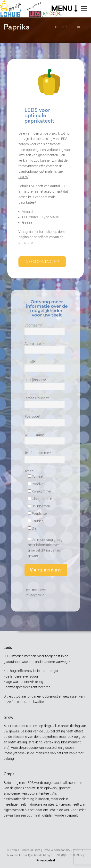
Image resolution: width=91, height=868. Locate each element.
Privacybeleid (34, 595)
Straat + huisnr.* (45, 401)
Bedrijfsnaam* (45, 383)
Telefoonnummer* (45, 456)
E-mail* (45, 365)
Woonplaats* (45, 438)
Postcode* (45, 420)
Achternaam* (45, 347)
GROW (23, 177)
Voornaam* (45, 328)
